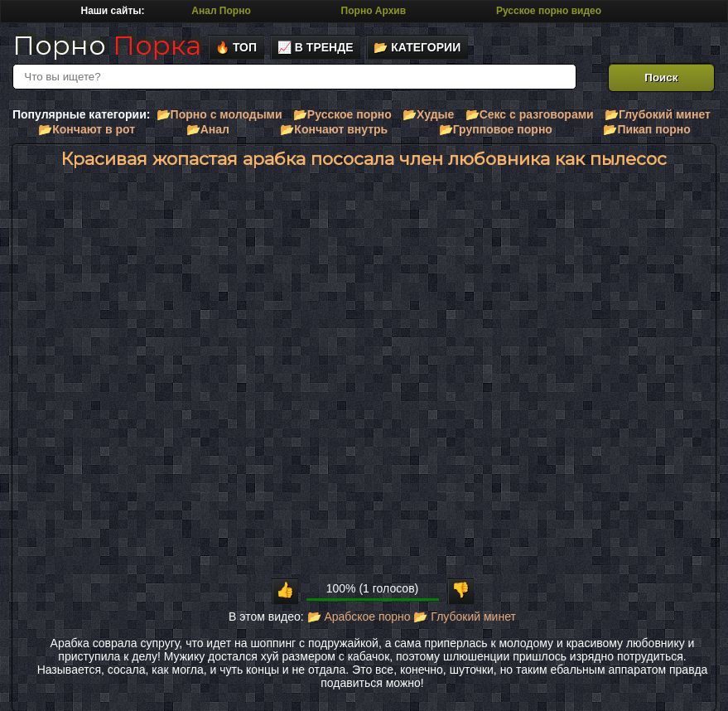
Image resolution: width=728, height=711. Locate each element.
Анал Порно (221, 11)
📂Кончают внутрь (334, 129)
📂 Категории (417, 47)
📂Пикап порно (646, 129)
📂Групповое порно (496, 129)
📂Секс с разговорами (530, 114)
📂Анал (208, 129)
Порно (107, 45)
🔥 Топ (236, 47)
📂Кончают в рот (87, 129)
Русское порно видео (549, 11)
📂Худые (428, 114)
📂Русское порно (342, 114)
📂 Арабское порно (359, 617)
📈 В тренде (316, 47)
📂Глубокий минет (658, 114)
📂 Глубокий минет (464, 617)
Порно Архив (374, 11)
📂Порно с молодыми (219, 114)
